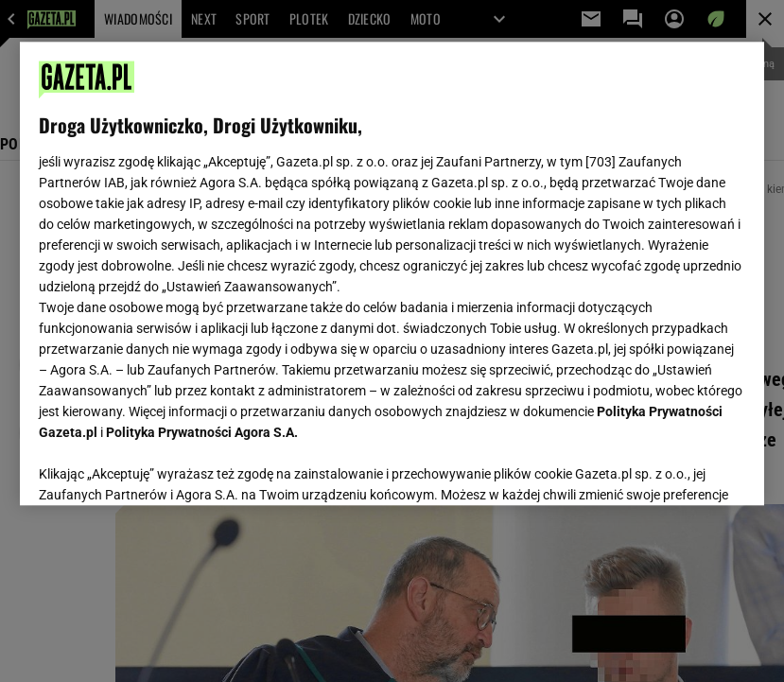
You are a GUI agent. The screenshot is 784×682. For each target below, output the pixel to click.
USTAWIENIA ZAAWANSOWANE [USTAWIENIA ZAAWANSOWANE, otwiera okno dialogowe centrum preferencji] (162, 467)
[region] (392, 273)
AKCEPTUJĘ (681, 468)
